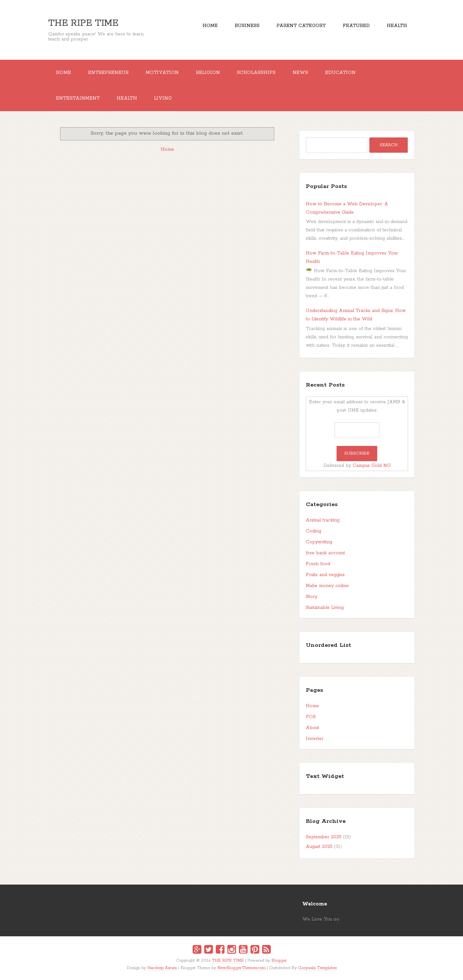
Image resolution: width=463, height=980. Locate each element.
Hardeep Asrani (162, 968)
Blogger (279, 961)
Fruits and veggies (325, 575)
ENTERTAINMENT (78, 98)
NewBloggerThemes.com (241, 968)
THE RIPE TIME (83, 23)
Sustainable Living (325, 608)
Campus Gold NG (372, 466)
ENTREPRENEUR (108, 73)
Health (397, 26)
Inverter (315, 739)
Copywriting (319, 542)
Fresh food (318, 564)
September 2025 (324, 837)
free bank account (325, 553)
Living (163, 98)
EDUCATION (340, 73)
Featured (356, 26)
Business (247, 26)
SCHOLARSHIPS (256, 73)
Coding (313, 531)
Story (312, 597)
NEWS (300, 73)
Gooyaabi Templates (317, 968)
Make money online (327, 586)
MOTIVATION (162, 73)
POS (311, 717)
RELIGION (208, 73)
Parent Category (301, 26)
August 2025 (319, 847)
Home (210, 26)
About (312, 728)
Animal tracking (323, 520)
